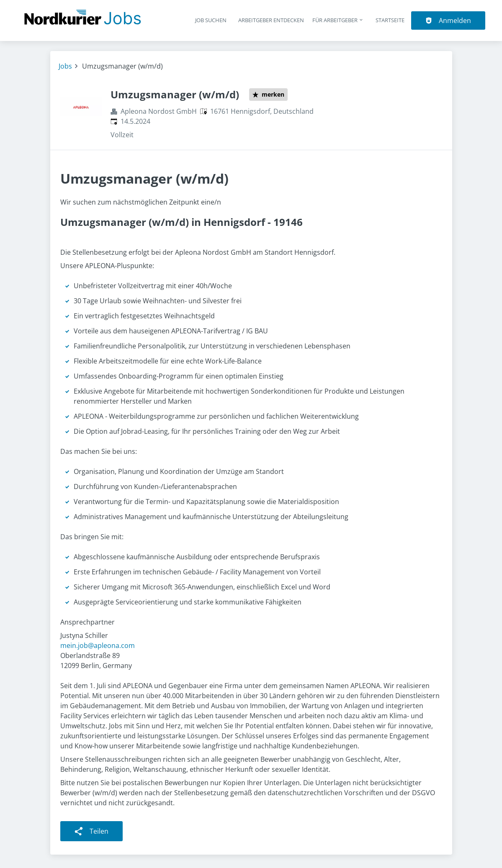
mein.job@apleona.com (98, 645)
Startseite (390, 20)
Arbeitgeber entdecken (271, 20)
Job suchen (211, 20)
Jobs (65, 66)
